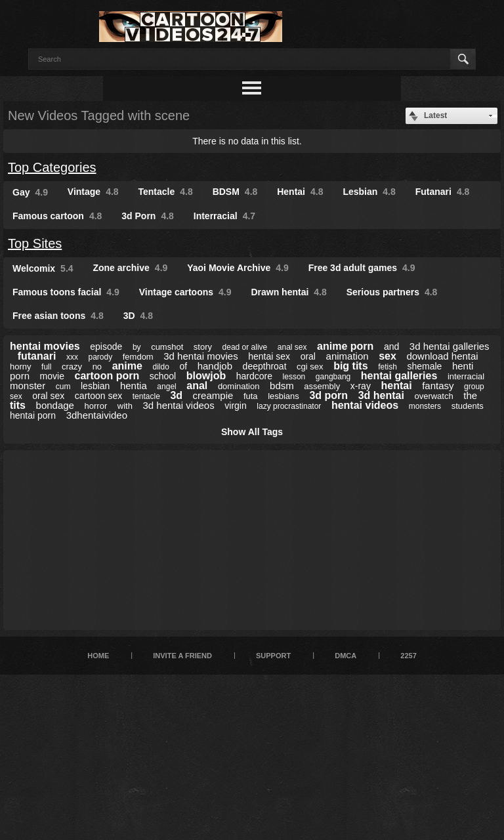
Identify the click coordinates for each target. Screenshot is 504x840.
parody (100, 357)
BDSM (235, 192)
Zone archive (130, 268)
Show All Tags (252, 432)
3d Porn (148, 216)
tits (18, 405)
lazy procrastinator (289, 406)
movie (52, 376)
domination (239, 386)
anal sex (292, 347)
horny (21, 367)
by (137, 347)
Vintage (93, 192)
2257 (408, 656)
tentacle (146, 396)
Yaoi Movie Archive (238, 268)
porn (20, 376)
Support (273, 656)
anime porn (345, 346)
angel (166, 387)
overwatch (433, 396)
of (183, 366)
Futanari (443, 192)
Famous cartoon (57, 216)
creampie (213, 395)
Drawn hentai (288, 292)
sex (388, 356)
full (46, 367)
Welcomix (43, 268)
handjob (215, 366)
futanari (37, 356)
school (163, 376)
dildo (160, 367)
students (468, 406)
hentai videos (365, 405)
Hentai (300, 192)
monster (28, 386)
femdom (138, 357)
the (470, 395)
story (203, 347)
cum (63, 387)
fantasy (438, 386)
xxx (72, 357)
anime (127, 366)
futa (251, 396)
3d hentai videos (178, 405)
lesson (294, 377)
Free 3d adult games (362, 268)
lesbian (95, 386)
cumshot (167, 347)
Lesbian (369, 192)
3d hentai (381, 395)
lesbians (283, 396)
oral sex (48, 396)
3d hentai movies (200, 356)
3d (176, 395)
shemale (424, 366)
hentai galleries (399, 376)
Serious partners (392, 292)
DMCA (346, 656)
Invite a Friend (182, 656)
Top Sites (35, 243)
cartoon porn (107, 376)
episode (106, 346)
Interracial (224, 216)
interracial (466, 376)
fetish (388, 367)
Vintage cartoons (185, 292)
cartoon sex (98, 396)
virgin (235, 406)
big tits (350, 366)
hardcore (254, 376)
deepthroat (265, 366)
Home (98, 656)
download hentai (442, 356)
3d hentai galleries (450, 346)
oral (308, 356)
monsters (425, 406)
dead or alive (245, 347)
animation (347, 356)
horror (96, 406)
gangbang (333, 377)
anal (197, 386)
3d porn (328, 395)
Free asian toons (58, 316)
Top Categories (52, 167)
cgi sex (310, 367)
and (391, 346)
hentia (134, 386)
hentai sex (269, 356)
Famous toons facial (66, 292)
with (125, 406)
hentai (396, 386)
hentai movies (45, 346)
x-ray (361, 386)
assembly (322, 386)
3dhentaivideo (97, 415)
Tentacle (166, 192)
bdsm (282, 386)
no (97, 367)
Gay (30, 192)
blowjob (206, 376)
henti (463, 366)
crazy (72, 367)
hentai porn (33, 415)
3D (138, 316)
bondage (55, 405)
